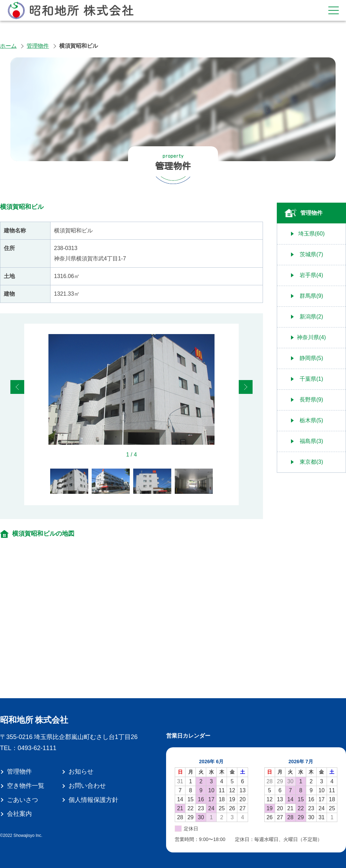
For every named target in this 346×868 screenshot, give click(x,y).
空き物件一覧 (26, 786)
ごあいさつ (22, 800)
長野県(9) (311, 400)
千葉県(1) (311, 379)
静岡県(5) (311, 358)
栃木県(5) (311, 420)
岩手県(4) (311, 275)
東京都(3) (311, 462)
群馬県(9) (311, 296)
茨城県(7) (311, 254)
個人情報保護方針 (93, 800)
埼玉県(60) (311, 234)
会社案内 (19, 814)
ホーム (8, 46)
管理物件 (38, 46)
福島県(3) (311, 441)
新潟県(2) (311, 317)
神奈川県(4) (311, 337)
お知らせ (81, 772)
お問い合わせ (87, 786)
